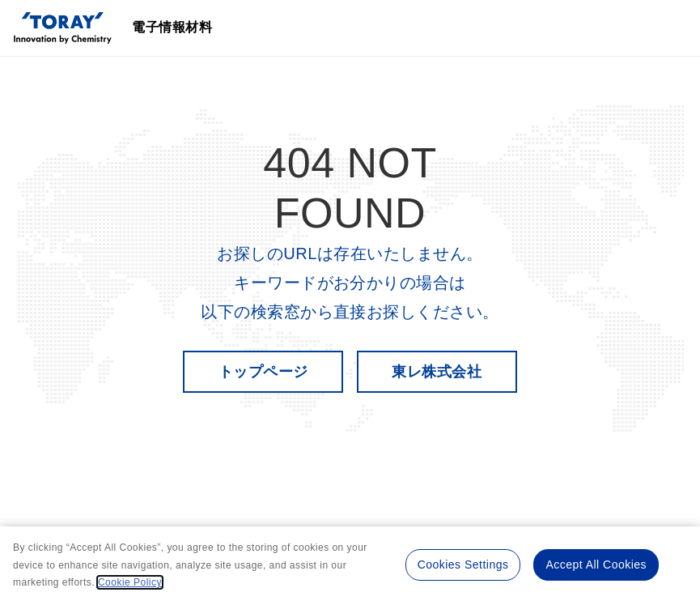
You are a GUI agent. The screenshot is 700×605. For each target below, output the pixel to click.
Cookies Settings (463, 565)
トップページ (263, 372)
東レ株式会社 (437, 372)
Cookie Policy (130, 582)
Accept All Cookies (596, 565)
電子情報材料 (172, 27)
